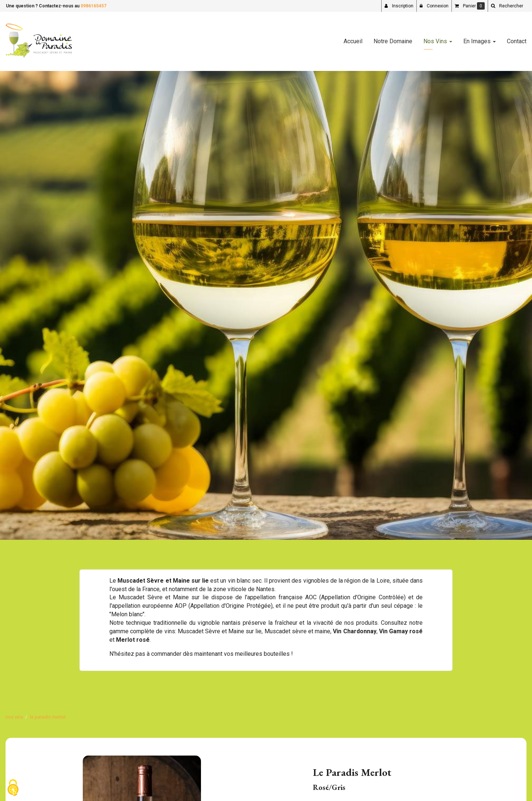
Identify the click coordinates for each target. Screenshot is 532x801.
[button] (507, 6)
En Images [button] (480, 41)
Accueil (353, 41)
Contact (517, 41)
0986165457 (93, 6)
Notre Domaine (393, 41)
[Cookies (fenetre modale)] (13, 788)
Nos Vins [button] (438, 41)
